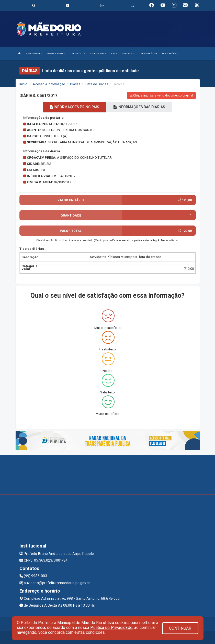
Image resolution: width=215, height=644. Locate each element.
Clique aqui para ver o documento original (161, 95)
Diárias (75, 84)
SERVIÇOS (128, 53)
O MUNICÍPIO (77, 53)
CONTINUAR (180, 628)
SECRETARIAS (98, 53)
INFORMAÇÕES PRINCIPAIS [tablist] (75, 107)
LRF (114, 53)
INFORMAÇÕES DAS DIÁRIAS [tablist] (139, 107)
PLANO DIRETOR (56, 53)
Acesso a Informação (49, 84)
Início (24, 84)
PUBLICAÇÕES (170, 53)
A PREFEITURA (34, 53)
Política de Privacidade (111, 627)
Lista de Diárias (97, 84)
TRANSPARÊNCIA (148, 53)
